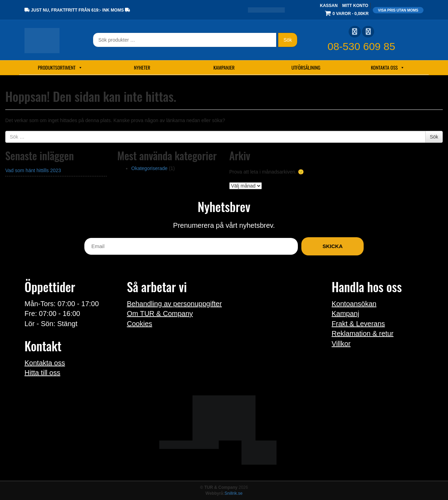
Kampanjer (224, 67)
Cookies (140, 324)
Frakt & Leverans (358, 324)
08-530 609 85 (362, 46)
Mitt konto (355, 6)
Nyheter (142, 67)
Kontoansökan (354, 304)
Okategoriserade (149, 168)
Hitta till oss (42, 373)
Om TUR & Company (160, 314)
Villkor (341, 344)
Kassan (329, 6)
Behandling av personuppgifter (174, 304)
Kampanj (346, 314)
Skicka (332, 246)
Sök (288, 40)
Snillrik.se (234, 493)
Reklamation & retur (363, 333)
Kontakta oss (388, 68)
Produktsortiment (60, 68)
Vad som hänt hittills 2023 (33, 170)
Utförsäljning (306, 67)
